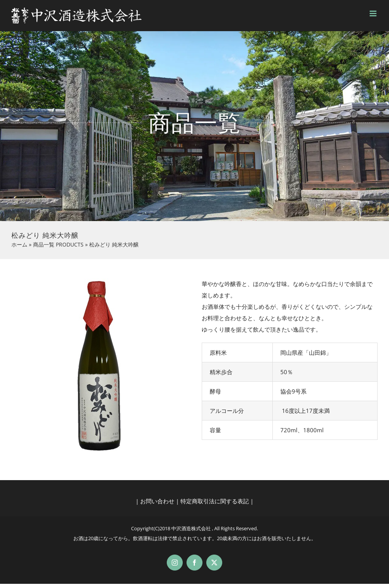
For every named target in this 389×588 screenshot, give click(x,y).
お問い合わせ (157, 501)
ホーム (19, 244)
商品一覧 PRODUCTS (58, 244)
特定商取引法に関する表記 (215, 501)
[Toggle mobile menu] (374, 13)
